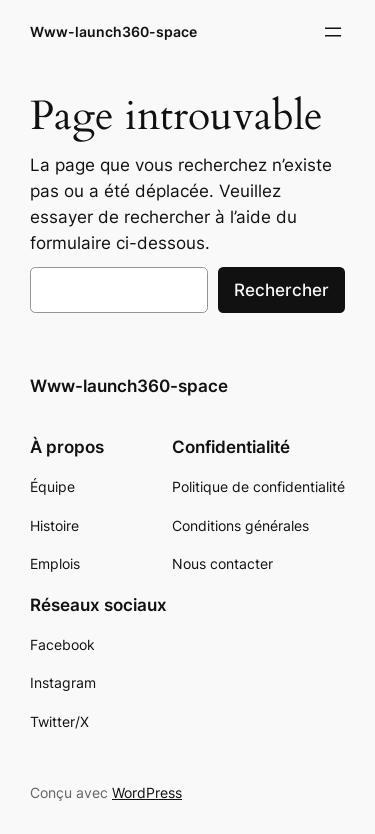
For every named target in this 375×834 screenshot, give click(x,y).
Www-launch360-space (113, 31)
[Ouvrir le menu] (333, 32)
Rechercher (281, 290)
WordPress (147, 792)
